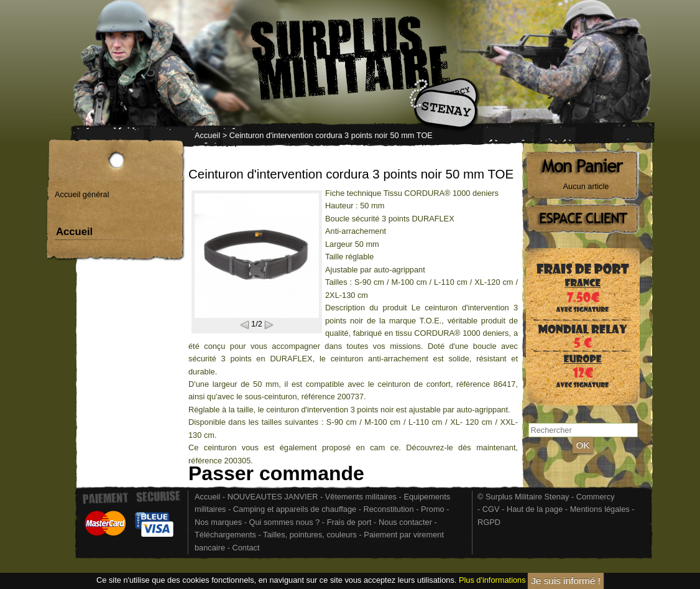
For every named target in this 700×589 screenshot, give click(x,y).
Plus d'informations (492, 580)
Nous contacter (405, 522)
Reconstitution (389, 509)
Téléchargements (225, 535)
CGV (491, 509)
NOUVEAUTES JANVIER (273, 497)
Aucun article (586, 186)
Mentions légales (600, 509)
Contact (246, 548)
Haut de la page (535, 509)
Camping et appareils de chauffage (295, 509)
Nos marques (218, 522)
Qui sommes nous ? (285, 522)
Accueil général (82, 194)
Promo (434, 509)
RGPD (489, 522)
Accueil (207, 135)
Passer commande (276, 473)
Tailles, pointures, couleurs (310, 535)
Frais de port (350, 522)
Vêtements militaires (361, 497)
